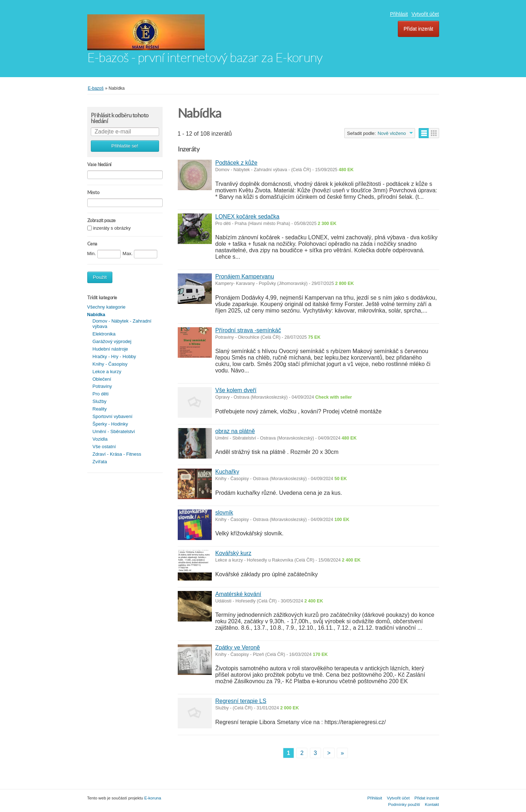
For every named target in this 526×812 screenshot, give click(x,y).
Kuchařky (227, 472)
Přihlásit (399, 14)
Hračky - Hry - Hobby (114, 356)
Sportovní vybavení (113, 416)
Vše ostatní (104, 447)
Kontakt (432, 804)
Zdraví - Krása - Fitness (117, 454)
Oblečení (102, 379)
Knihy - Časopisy (110, 364)
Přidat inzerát (418, 29)
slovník (224, 513)
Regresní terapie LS (241, 701)
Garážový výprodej (112, 341)
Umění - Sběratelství (114, 431)
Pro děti (101, 394)
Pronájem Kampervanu (245, 276)
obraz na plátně (235, 431)
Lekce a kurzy (107, 372)
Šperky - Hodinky (110, 424)
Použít (100, 277)
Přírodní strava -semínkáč (248, 330)
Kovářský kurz (233, 553)
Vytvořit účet (425, 14)
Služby (100, 401)
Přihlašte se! (125, 146)
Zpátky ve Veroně (238, 647)
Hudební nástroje (110, 349)
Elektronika (104, 334)
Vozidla (100, 439)
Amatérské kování (238, 594)
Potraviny (102, 386)
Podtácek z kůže (236, 163)
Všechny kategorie (106, 307)
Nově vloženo (392, 133)
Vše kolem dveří (236, 390)
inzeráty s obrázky (112, 228)
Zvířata (100, 462)
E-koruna (153, 798)
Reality (100, 409)
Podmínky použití (404, 804)
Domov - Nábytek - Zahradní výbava (122, 324)
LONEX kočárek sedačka (248, 217)
